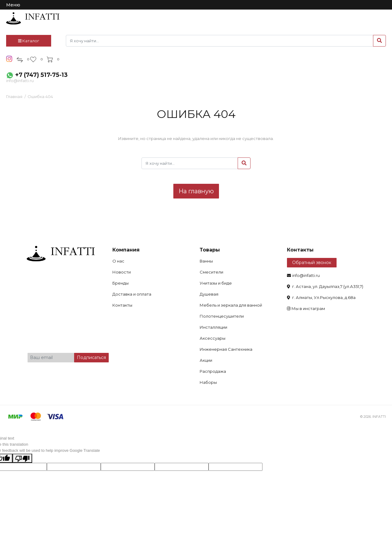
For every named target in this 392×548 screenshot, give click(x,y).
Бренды (121, 283)
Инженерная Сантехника (226, 349)
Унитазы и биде (216, 283)
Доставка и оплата (132, 294)
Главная (14, 96)
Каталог (29, 41)
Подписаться (91, 357)
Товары (210, 250)
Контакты (122, 305)
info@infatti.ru (20, 81)
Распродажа (213, 371)
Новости (122, 272)
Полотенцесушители (222, 316)
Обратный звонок (312, 263)
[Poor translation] (22, 458)
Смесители (211, 272)
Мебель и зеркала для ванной (231, 305)
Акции (206, 360)
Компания (126, 250)
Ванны (206, 261)
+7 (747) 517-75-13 (41, 75)
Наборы (208, 382)
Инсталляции (213, 327)
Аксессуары (213, 338)
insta (9, 59)
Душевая (209, 294)
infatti (33, 18)
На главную (196, 191)
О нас (118, 261)
